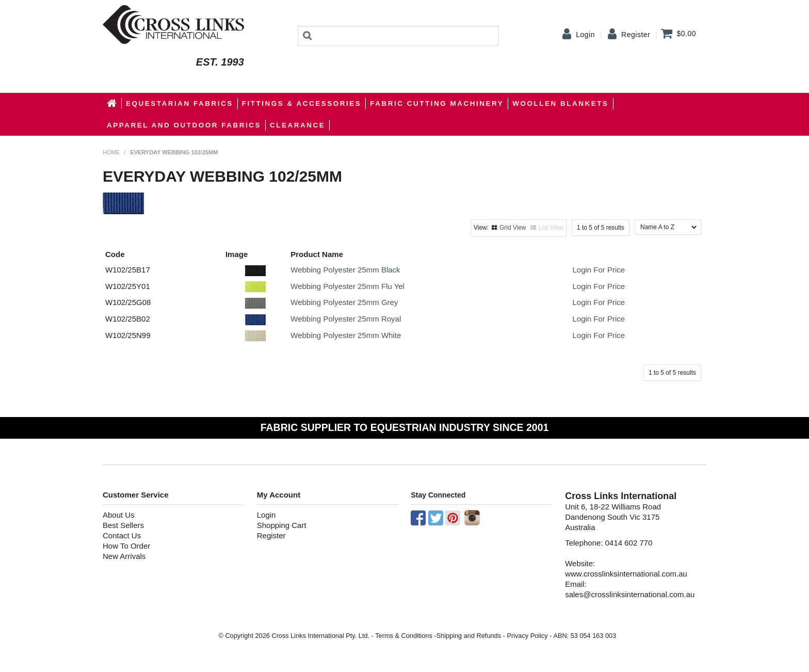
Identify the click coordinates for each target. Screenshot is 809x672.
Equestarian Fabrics (180, 103)
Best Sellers (123, 525)
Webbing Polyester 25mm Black (345, 270)
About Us (119, 515)
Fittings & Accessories (302, 103)
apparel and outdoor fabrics (184, 125)
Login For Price (598, 270)
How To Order (126, 546)
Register (636, 35)
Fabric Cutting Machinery (437, 103)
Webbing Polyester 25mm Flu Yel (347, 286)
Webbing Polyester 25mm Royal (346, 319)
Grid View (513, 228)
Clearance (297, 125)
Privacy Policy (527, 636)
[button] (255, 270)
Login (585, 35)
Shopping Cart (282, 525)
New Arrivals (124, 556)
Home (112, 103)
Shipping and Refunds (469, 636)
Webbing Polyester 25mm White (346, 335)
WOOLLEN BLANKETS (560, 103)
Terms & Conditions (404, 636)
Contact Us (122, 535)
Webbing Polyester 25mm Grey (344, 302)
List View (551, 228)
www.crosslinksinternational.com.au (626, 574)
